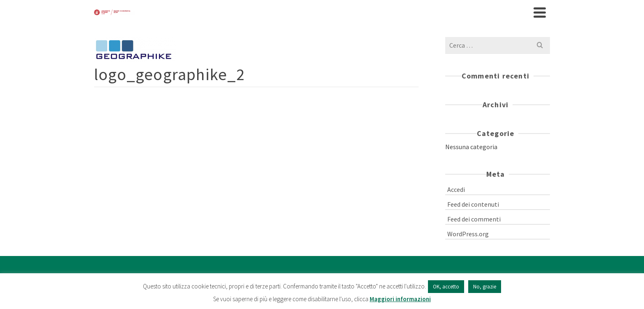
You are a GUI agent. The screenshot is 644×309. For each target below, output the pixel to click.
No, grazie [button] (485, 287)
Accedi (456, 189)
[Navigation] (540, 12)
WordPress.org (468, 234)
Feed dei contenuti (473, 204)
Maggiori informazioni (400, 299)
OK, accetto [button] (446, 287)
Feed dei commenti (474, 219)
